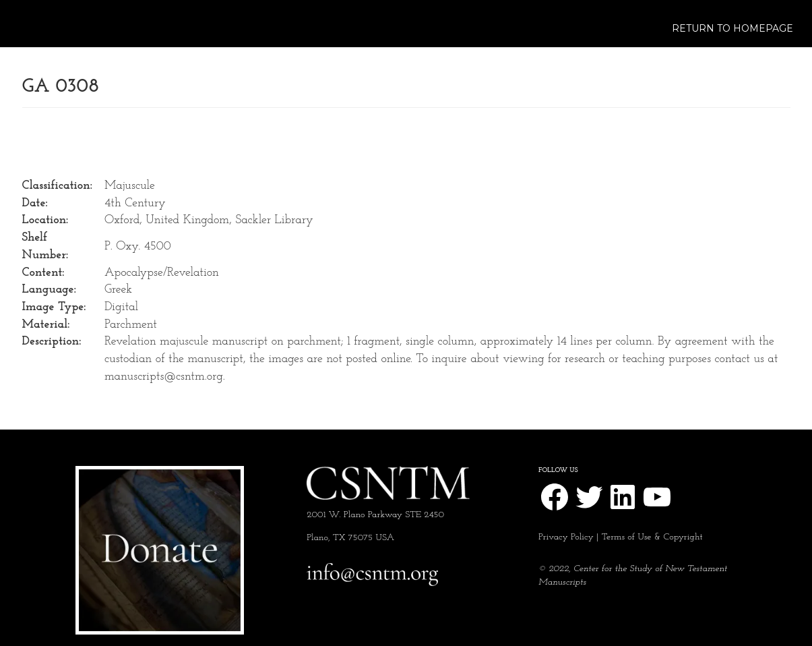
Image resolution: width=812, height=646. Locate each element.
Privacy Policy (566, 537)
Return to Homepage (732, 28)
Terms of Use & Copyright (652, 537)
